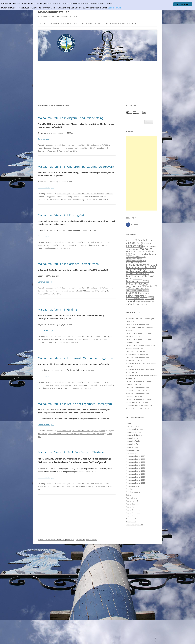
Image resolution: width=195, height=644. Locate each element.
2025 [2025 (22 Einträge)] (129, 243)
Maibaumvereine (98, 194)
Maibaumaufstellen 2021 (135, 468)
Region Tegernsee (98, 431)
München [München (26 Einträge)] (132, 293)
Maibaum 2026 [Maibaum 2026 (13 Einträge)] (139, 257)
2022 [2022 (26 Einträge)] (138, 240)
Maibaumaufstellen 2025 (135, 480)
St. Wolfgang (91, 487)
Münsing (84, 245)
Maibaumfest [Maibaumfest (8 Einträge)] (138, 279)
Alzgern (41, 148)
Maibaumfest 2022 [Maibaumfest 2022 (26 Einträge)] (138, 281)
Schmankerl (81, 487)
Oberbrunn (71, 200)
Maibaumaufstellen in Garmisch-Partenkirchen (68, 264)
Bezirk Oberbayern (64, 145)
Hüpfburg (57, 148)
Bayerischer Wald (133, 426)
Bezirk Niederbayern (134, 435)
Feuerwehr (108, 288)
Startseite (42, 24)
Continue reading (46, 139)
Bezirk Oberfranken (134, 441)
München (104, 339)
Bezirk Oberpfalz (133, 444)
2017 (101, 145)
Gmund (81, 385)
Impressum (70, 540)
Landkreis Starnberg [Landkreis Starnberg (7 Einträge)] (133, 249)
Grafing (62, 339)
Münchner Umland (59, 200)
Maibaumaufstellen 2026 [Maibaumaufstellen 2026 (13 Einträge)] (137, 274)
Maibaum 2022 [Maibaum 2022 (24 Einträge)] (135, 251)
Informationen (132, 453)
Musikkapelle (104, 291)
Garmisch (41, 291)
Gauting (69, 197)
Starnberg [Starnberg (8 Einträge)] (151, 297)
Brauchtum (48, 148)
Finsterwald (73, 385)
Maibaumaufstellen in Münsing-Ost (61, 215)
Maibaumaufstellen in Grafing (57, 309)
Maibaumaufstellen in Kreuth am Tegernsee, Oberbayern (75, 404)
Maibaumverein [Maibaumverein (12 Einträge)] (132, 290)
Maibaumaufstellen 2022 (135, 471)
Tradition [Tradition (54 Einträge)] (133, 301)
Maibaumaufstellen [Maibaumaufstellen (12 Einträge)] (134, 259)
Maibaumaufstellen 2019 (135, 462)
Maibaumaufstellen (54, 12)
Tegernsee (56, 388)
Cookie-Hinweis (92, 540)
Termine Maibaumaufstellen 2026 (64, 24)
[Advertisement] (97, 83)
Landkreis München (80, 197)
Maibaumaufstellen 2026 (135, 483)
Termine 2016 (131, 522)
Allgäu (128, 423)
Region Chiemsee (133, 504)
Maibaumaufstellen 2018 (135, 459)
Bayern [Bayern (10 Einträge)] (149, 243)
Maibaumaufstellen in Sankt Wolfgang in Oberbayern (73, 452)
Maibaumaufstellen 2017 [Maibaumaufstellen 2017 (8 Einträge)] (135, 263)
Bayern (107, 484)
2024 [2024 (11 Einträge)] (149, 240)
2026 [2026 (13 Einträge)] (134, 243)
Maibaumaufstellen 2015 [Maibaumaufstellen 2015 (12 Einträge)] (136, 261)
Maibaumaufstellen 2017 (81, 145)
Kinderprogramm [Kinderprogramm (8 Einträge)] (149, 246)
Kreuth (45, 434)
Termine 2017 (53, 151)
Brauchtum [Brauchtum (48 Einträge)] (134, 246)
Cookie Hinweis (115, 8)
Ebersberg (55, 339)
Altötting (107, 145)
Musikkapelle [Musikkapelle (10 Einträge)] (144, 291)
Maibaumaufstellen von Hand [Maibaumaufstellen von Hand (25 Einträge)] (140, 277)
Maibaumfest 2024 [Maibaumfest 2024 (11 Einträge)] (134, 286)
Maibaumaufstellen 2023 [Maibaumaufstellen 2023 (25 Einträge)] (141, 267)
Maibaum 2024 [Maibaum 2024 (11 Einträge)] (139, 254)
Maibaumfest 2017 (101, 148)
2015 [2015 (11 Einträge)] (128, 240)
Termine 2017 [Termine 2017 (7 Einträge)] (149, 299)
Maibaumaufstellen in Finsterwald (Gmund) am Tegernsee (76, 358)
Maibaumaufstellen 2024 (135, 477)
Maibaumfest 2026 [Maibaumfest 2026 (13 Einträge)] (141, 288)
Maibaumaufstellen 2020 (135, 465)
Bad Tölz (107, 242)
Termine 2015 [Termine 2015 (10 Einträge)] (139, 299)
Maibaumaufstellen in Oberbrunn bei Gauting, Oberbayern (76, 167)
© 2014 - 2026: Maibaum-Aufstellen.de (51, 540)
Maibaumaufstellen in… (92, 24)
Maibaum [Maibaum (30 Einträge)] (146, 249)
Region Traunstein (133, 516)
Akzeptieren (183, 4)
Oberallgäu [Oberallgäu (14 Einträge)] (143, 293)
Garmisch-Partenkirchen (55, 291)
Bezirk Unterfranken (134, 450)
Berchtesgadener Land (135, 429)
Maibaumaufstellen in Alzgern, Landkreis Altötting (71, 118)
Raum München (97, 336)
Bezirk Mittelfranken (134, 432)
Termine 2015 (131, 519)
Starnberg (80, 200)
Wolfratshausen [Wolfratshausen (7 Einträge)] (142, 304)
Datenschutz (80, 540)
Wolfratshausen (51, 248)
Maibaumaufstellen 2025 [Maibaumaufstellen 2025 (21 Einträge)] (140, 271)
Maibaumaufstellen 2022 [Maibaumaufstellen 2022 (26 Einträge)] (142, 265)
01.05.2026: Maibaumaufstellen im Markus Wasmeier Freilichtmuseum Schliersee (139, 327)
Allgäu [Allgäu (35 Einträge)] (141, 243)
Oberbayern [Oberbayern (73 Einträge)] (136, 296)
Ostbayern (130, 495)
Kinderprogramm (68, 148)
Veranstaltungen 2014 (134, 525)
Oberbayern (42, 151)
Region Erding (131, 507)
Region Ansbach (132, 501)
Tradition (62, 151)
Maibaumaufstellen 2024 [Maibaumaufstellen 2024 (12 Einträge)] (136, 269)
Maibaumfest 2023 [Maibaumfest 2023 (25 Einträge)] (137, 284)
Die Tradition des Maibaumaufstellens (121, 24)
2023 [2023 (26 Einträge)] (144, 240)
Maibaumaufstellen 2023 (135, 474)
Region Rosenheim (133, 510)
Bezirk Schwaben (133, 447)
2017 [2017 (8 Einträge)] (132, 240)
